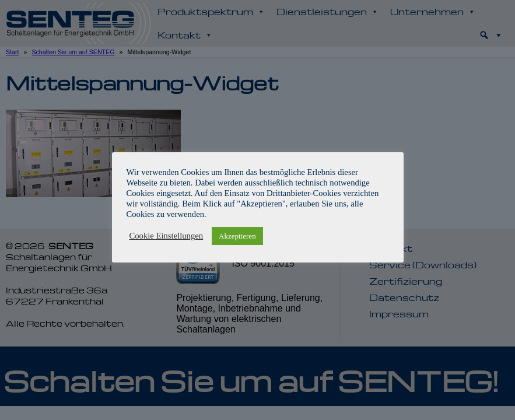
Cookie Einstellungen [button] (167, 236)
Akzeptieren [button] (237, 236)
